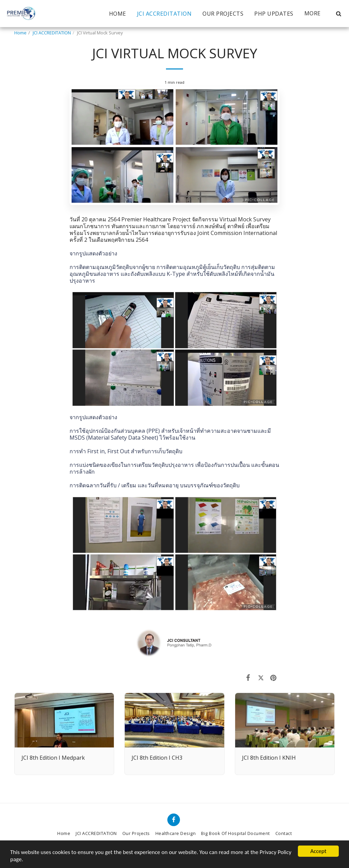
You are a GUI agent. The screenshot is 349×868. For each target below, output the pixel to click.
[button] (338, 14)
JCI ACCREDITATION (52, 33)
